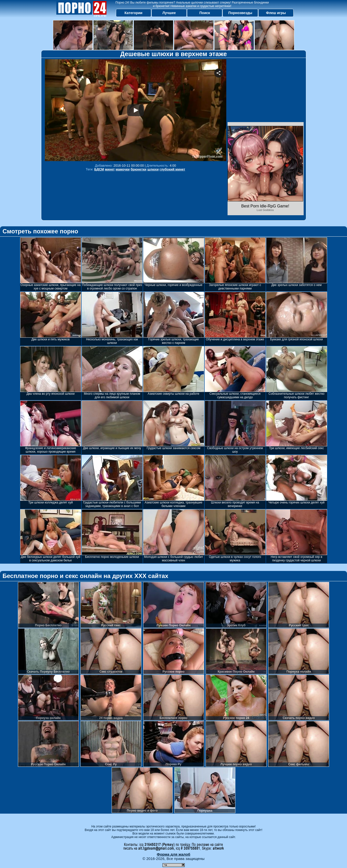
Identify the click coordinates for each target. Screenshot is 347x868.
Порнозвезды (240, 13)
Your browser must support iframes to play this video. (136, 110)
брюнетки (138, 169)
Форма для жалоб (173, 854)
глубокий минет (172, 169)
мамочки (123, 169)
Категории (133, 13)
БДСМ (99, 169)
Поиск (205, 13)
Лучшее (169, 13)
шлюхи (153, 169)
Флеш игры (276, 13)
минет (110, 169)
